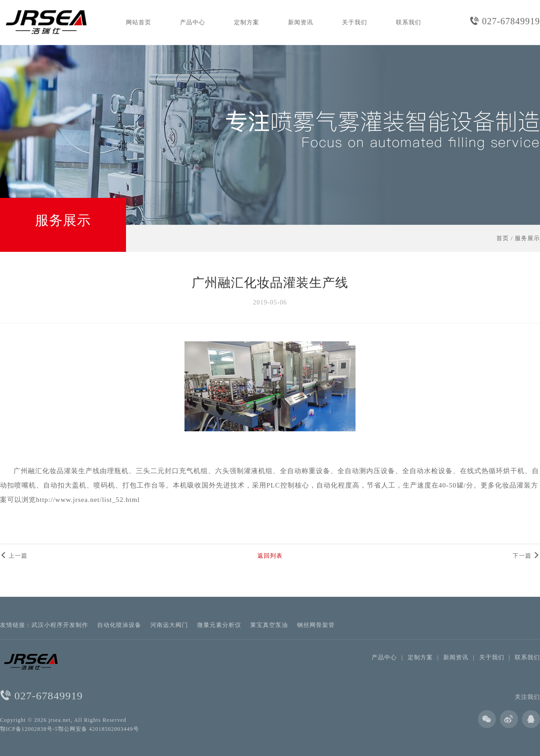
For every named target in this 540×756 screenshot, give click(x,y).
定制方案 (247, 22)
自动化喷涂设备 (119, 625)
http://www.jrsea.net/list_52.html (88, 500)
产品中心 (193, 22)
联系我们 (409, 22)
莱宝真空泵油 (269, 625)
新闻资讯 (301, 22)
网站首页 (139, 22)
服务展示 (527, 238)
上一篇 (14, 556)
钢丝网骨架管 (316, 625)
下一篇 (526, 556)
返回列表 (270, 556)
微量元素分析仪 (219, 625)
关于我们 (355, 22)
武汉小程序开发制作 (60, 625)
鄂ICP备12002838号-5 (29, 729)
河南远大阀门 (169, 625)
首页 (503, 238)
